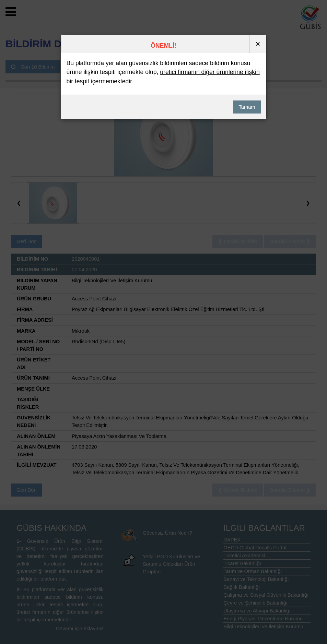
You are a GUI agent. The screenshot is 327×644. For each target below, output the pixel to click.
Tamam (247, 107)
